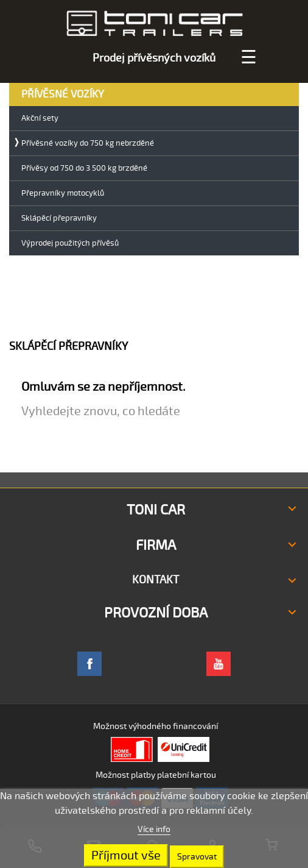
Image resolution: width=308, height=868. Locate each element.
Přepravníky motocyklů (63, 194)
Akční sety (40, 119)
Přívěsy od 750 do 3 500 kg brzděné (84, 169)
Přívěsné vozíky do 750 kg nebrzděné (88, 144)
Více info (154, 829)
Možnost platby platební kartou (156, 775)
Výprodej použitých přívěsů (70, 244)
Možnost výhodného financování (156, 726)
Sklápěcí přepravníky (59, 219)
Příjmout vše (126, 856)
